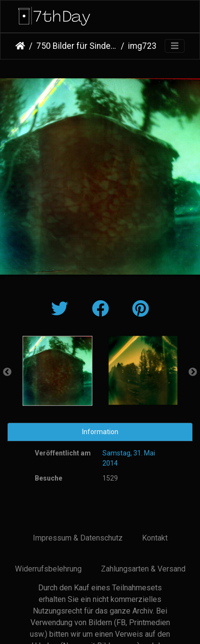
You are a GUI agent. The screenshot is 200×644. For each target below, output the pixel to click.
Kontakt (155, 538)
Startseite (20, 46)
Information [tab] (100, 432)
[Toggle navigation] (175, 46)
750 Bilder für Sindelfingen (77, 46)
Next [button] (193, 372)
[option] (57, 371)
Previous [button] (7, 372)
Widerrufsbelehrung (48, 569)
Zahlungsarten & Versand (143, 569)
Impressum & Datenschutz (78, 538)
